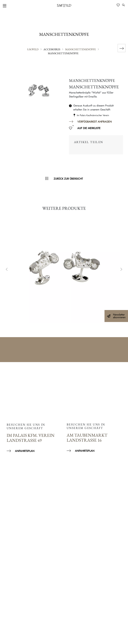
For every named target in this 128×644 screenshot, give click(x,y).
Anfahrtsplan (25, 451)
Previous (7, 270)
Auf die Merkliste (89, 128)
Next (121, 270)
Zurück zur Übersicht (68, 179)
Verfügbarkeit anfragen (94, 122)
